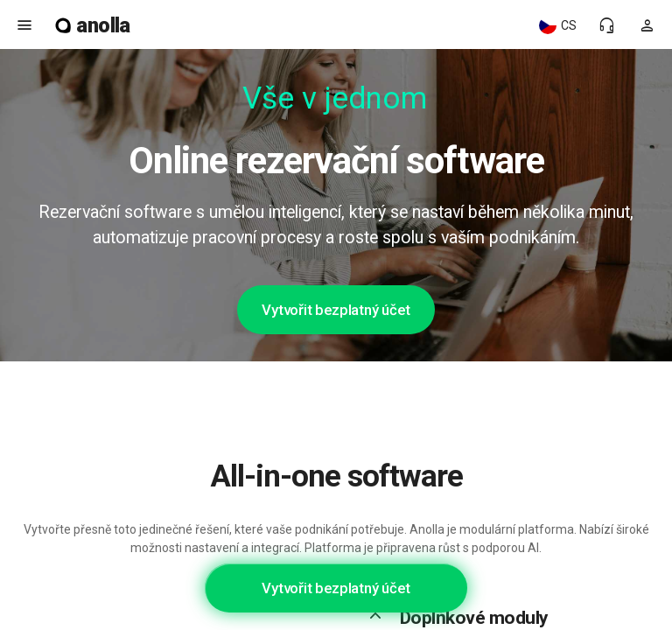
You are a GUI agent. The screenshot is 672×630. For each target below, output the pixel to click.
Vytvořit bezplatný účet (336, 310)
